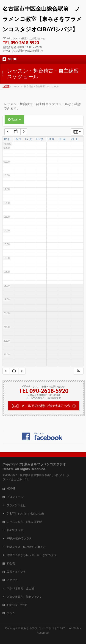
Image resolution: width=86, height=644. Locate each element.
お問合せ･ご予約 (17, 605)
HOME (11, 489)
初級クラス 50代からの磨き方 (26, 547)
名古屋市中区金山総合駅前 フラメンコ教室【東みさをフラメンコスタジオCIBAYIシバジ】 (42, 19)
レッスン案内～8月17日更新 (24, 522)
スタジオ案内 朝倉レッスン (25, 597)
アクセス (12, 580)
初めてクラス (15, 530)
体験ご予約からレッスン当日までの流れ (31, 555)
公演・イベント (16, 572)
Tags (14, 120)
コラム (11, 613)
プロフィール (15, 497)
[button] (78, 371)
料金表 (11, 563)
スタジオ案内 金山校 (20, 588)
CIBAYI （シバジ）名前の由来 (25, 514)
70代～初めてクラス (19, 538)
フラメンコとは (16, 505)
